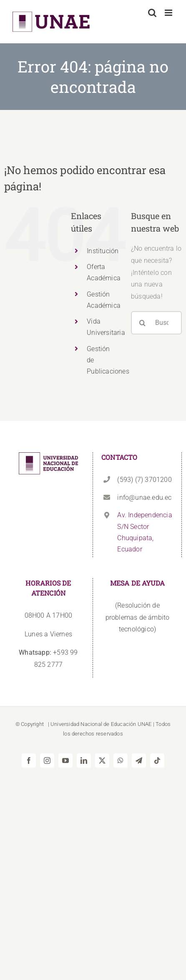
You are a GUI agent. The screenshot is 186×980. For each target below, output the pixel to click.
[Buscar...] (156, 323)
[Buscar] (143, 323)
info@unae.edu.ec (144, 497)
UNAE (145, 724)
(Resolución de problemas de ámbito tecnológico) (138, 617)
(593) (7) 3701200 (144, 480)
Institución (103, 251)
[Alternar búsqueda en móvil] (152, 13)
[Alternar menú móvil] (169, 13)
